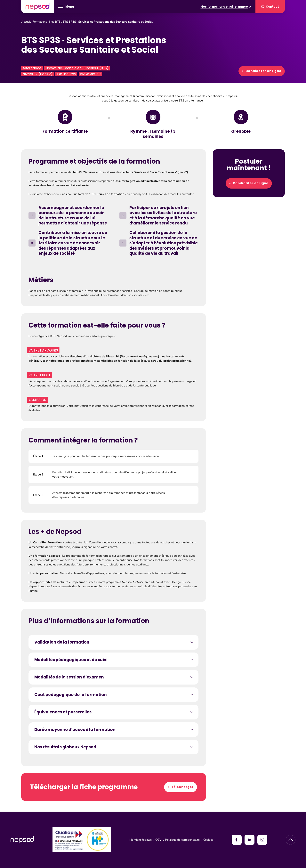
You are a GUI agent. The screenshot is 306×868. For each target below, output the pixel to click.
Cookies (208, 840)
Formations (40, 22)
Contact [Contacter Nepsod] (270, 7)
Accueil (26, 22)
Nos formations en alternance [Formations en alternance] (226, 7)
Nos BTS (55, 22)
